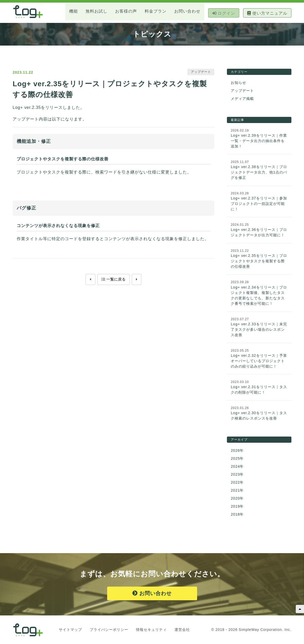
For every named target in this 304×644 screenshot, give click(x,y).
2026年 (237, 451)
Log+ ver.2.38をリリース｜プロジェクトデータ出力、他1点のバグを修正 (259, 172)
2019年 (237, 507)
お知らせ (238, 83)
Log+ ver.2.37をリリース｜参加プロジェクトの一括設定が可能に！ (259, 204)
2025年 (237, 459)
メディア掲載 (242, 99)
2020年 (237, 499)
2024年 (237, 467)
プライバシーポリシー (109, 630)
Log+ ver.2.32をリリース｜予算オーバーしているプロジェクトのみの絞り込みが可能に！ (259, 361)
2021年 (237, 491)
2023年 (237, 475)
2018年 (237, 515)
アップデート (242, 91)
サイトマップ (70, 630)
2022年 (237, 483)
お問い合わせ (152, 594)
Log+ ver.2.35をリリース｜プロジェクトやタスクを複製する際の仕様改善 (259, 261)
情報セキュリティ (151, 630)
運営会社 (182, 630)
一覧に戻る (114, 280)
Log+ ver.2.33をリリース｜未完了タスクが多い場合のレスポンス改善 (259, 330)
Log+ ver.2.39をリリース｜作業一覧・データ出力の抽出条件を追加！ (259, 141)
